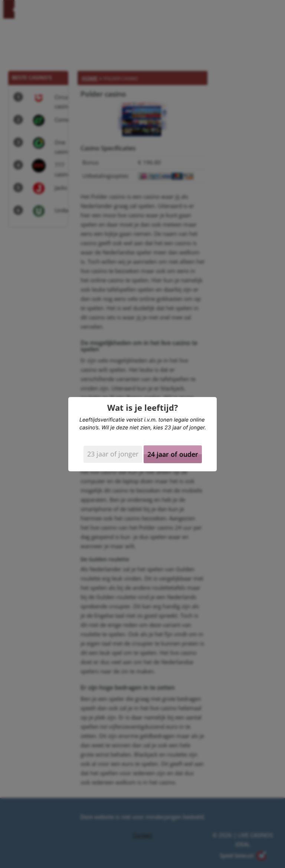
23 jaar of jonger (113, 454)
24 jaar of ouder (173, 454)
